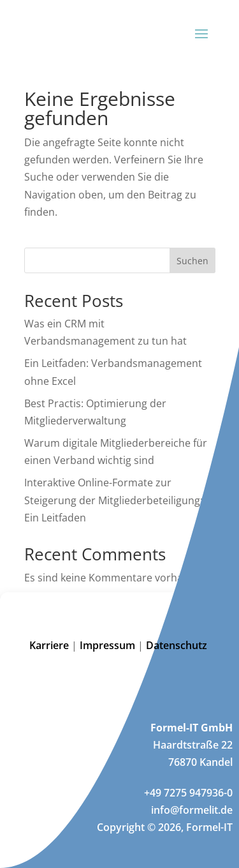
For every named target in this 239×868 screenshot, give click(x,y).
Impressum (107, 645)
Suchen (192, 261)
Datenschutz (178, 645)
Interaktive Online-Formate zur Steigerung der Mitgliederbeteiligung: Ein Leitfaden (113, 500)
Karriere (49, 645)
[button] (220, 608)
